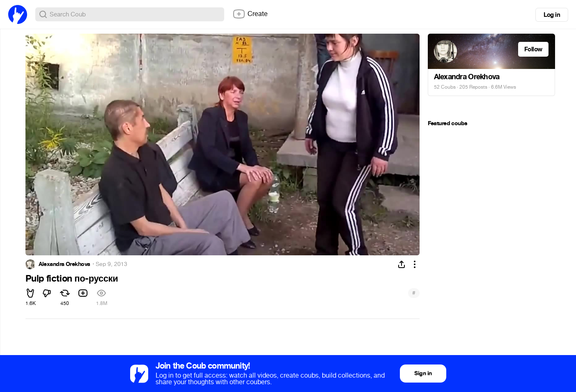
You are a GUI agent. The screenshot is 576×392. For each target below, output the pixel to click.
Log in (552, 15)
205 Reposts (473, 87)
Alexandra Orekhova (64, 264)
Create (250, 14)
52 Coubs (445, 87)
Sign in (423, 373)
